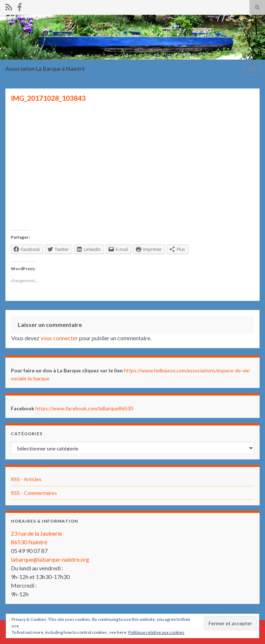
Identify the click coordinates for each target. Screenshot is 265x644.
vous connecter (59, 338)
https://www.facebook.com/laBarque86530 (84, 408)
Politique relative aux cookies (156, 632)
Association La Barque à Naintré (45, 68)
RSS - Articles (26, 479)
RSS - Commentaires (34, 493)
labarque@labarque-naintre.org (50, 559)
